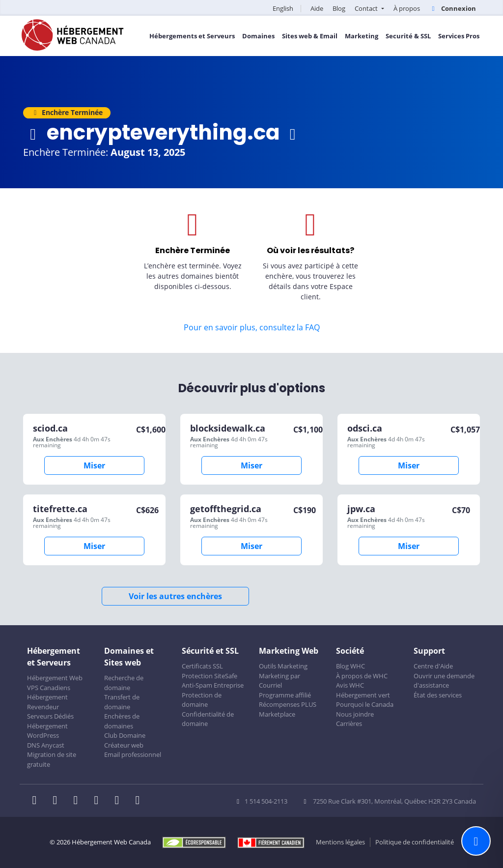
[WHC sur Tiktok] (140, 801)
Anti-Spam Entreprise (213, 685)
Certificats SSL (202, 666)
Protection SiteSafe (210, 676)
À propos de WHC (362, 676)
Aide (317, 8)
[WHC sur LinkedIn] (79, 801)
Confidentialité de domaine (208, 719)
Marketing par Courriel (279, 681)
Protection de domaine (202, 700)
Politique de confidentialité (415, 842)
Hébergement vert (363, 695)
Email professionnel (133, 754)
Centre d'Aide (433, 666)
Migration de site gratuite (52, 759)
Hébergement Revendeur (47, 702)
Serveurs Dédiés (50, 716)
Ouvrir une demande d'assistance (444, 681)
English (283, 8)
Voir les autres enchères (175, 596)
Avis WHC (350, 685)
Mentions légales (340, 842)
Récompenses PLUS (288, 704)
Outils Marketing (283, 666)
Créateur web (124, 745)
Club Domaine (125, 735)
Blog (339, 8)
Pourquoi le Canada (365, 704)
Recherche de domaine (124, 683)
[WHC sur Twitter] (58, 801)
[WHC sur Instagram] (99, 801)
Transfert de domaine (122, 702)
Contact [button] (367, 8)
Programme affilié (285, 695)
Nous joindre (355, 714)
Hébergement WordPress (47, 731)
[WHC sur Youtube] (120, 801)
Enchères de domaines (122, 721)
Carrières (349, 723)
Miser (94, 465)
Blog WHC (350, 666)
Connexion (453, 8)
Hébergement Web (55, 678)
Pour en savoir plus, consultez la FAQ (252, 327)
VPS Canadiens (49, 688)
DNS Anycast (46, 745)
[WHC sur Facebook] (37, 801)
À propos (407, 8)
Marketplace (277, 714)
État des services (438, 695)
